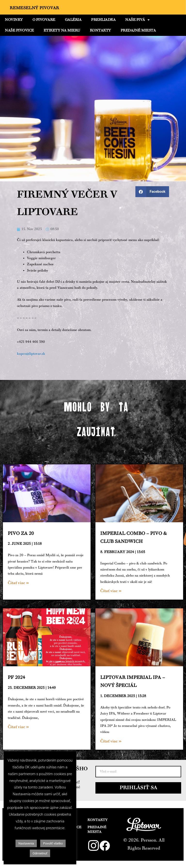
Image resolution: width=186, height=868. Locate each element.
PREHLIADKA (103, 20)
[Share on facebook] (152, 192)
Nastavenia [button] (26, 843)
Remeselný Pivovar (34, 8)
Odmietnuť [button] (40, 853)
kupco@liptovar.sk (31, 354)
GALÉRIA (73, 20)
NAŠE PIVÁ (137, 20)
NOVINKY (14, 20)
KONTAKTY (100, 31)
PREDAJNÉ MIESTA (138, 31)
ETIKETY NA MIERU (62, 31)
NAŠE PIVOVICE (19, 31)
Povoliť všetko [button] (53, 843)
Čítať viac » (18, 583)
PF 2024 (16, 678)
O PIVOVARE (44, 20)
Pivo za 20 (21, 534)
